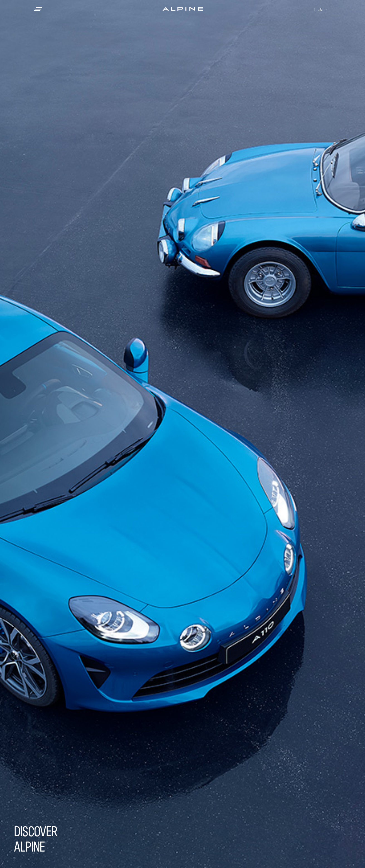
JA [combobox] (320, 10)
